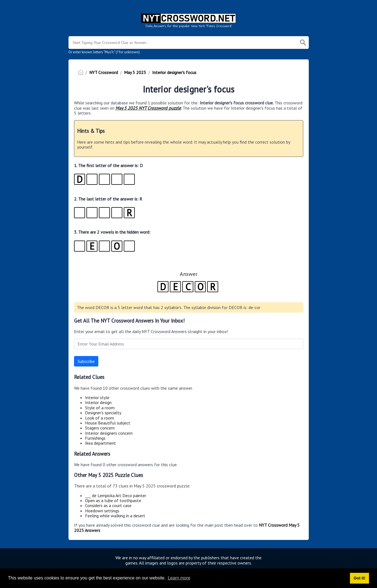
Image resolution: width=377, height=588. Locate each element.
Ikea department (101, 443)
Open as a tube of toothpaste (113, 500)
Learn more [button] (179, 578)
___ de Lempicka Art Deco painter (116, 495)
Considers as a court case (108, 505)
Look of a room (100, 418)
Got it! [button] (359, 578)
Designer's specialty (103, 413)
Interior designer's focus (174, 72)
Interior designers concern (109, 433)
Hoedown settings (102, 511)
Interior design (98, 402)
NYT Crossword (104, 72)
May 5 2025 (135, 72)
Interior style (97, 397)
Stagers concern (100, 428)
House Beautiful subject (108, 423)
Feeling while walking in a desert (115, 516)
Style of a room (100, 408)
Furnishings (95, 438)
